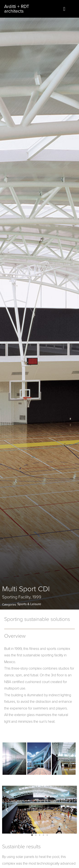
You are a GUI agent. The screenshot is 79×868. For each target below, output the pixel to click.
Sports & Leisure (29, 604)
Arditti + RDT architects (17, 9)
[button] (32, 835)
